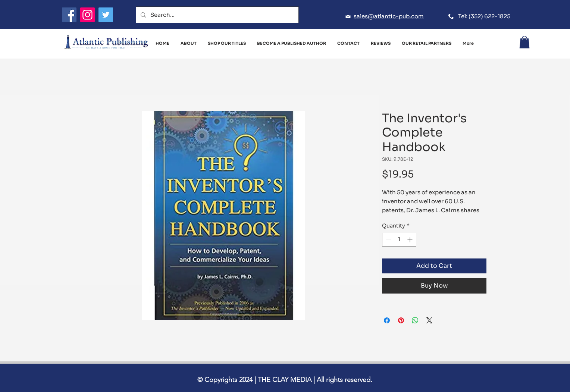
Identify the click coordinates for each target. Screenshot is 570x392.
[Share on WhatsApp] (415, 320)
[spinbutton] (399, 240)
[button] (524, 42)
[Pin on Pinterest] (401, 320)
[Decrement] (388, 240)
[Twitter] (106, 15)
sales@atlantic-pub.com (389, 16)
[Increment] (411, 240)
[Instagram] (87, 15)
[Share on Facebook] (387, 320)
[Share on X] (429, 320)
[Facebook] (69, 15)
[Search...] (217, 15)
